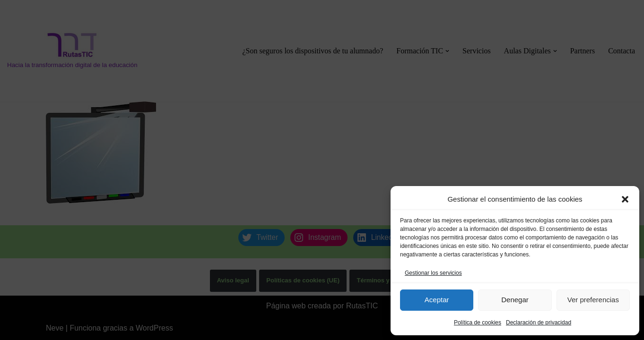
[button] (625, 199)
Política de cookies (478, 323)
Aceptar (437, 300)
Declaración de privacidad (539, 323)
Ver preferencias (593, 300)
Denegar (515, 300)
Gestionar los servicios (433, 273)
